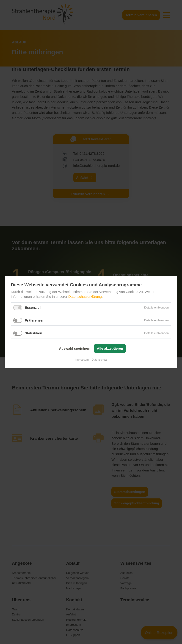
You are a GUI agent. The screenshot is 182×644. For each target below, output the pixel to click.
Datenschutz (99, 360)
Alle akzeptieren (110, 348)
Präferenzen (35, 320)
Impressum (82, 360)
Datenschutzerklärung (85, 296)
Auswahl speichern (75, 348)
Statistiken (33, 333)
